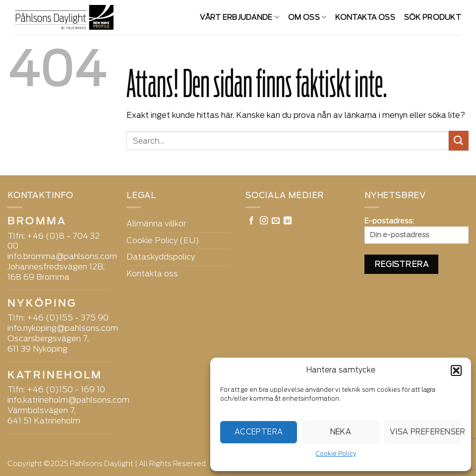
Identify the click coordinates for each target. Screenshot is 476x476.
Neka (341, 432)
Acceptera (259, 432)
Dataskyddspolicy (161, 257)
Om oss (307, 17)
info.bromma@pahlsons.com (62, 256)
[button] (456, 370)
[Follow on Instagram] (264, 221)
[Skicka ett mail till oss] (276, 221)
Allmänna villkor (156, 224)
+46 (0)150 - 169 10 (66, 390)
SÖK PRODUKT (433, 17)
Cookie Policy (336, 453)
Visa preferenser (425, 432)
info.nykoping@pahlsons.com (63, 328)
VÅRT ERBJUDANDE (239, 17)
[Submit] (459, 140)
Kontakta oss (365, 17)
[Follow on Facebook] (251, 221)
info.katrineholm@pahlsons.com (68, 400)
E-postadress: (416, 230)
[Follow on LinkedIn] (288, 221)
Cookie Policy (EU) (163, 240)
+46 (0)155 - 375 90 (68, 318)
